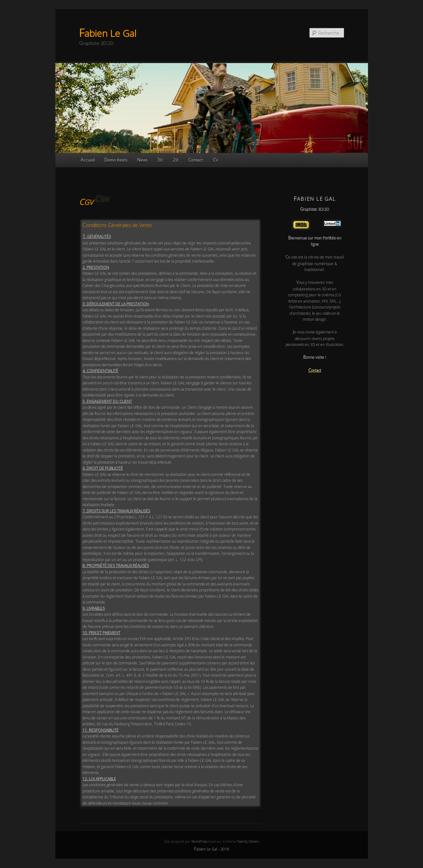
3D (160, 160)
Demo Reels (116, 160)
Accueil (88, 160)
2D (176, 160)
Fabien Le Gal (108, 33)
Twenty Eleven (248, 841)
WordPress (199, 841)
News (142, 160)
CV (216, 160)
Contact (196, 160)
